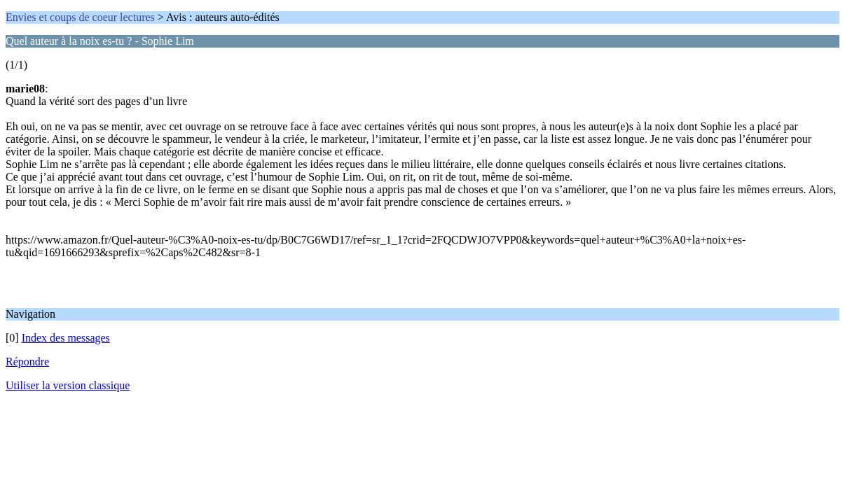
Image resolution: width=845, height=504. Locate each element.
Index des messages (66, 338)
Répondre (27, 362)
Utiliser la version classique (68, 385)
